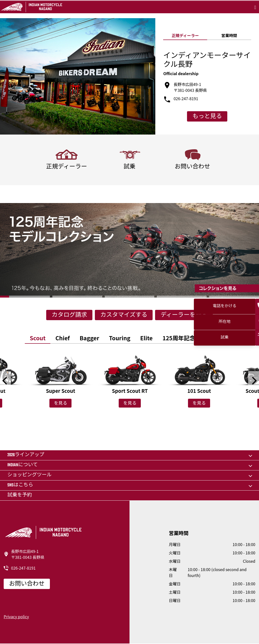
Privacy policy (16, 617)
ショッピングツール (29, 475)
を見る (60, 404)
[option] (129, 250)
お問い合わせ (27, 584)
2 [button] (77, 297)
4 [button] (182, 297)
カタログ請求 (69, 315)
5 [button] (234, 297)
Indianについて (22, 465)
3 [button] (130, 297)
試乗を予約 (20, 495)
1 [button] (25, 297)
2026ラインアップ (26, 455)
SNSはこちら (20, 485)
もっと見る (207, 117)
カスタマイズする (124, 315)
